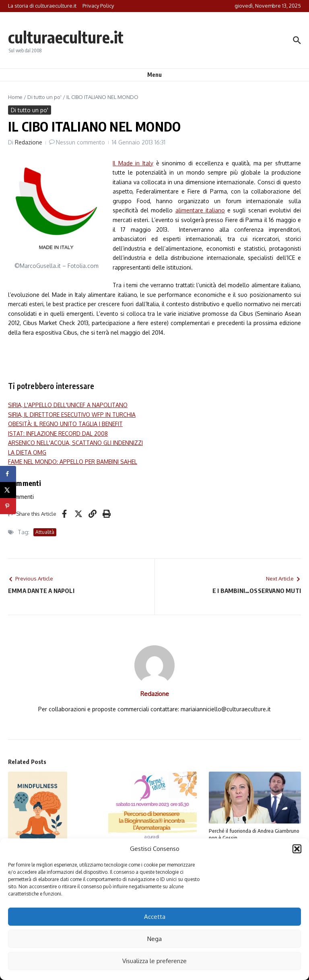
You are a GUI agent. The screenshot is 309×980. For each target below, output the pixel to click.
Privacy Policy (98, 6)
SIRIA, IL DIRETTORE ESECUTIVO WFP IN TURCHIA (72, 415)
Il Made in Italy (133, 163)
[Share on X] (8, 490)
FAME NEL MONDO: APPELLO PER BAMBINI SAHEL (73, 462)
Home (15, 97)
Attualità (45, 532)
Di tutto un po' (44, 97)
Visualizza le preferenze (154, 961)
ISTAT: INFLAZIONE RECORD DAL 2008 (58, 433)
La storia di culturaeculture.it (42, 6)
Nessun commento (80, 142)
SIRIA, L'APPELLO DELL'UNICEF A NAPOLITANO (68, 405)
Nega (154, 939)
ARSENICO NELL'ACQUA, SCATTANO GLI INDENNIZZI (75, 443)
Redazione (29, 142)
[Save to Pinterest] (8, 506)
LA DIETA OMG (27, 452)
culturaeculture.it (66, 37)
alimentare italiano (200, 210)
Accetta (155, 917)
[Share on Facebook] (8, 474)
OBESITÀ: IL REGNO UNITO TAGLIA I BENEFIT (65, 424)
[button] (297, 849)
